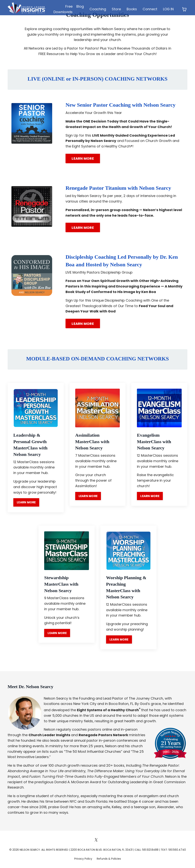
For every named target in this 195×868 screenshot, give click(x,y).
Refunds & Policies (109, 859)
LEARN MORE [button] (83, 158)
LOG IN (168, 9)
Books (132, 9)
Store (117, 9)
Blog (80, 6)
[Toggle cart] (184, 9)
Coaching (98, 9)
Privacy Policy (84, 859)
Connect (150, 9)
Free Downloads (63, 9)
